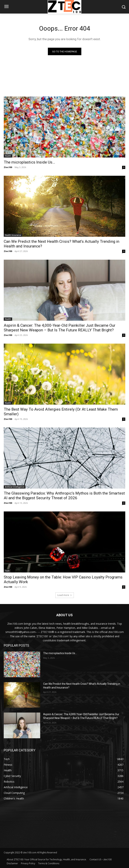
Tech (7, 571)
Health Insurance (13, 235)
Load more (65, 595)
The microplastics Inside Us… (29, 162)
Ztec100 (8, 167)
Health (8, 156)
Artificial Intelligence (15, 487)
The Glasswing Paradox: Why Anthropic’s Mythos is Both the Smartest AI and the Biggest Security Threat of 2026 (64, 496)
